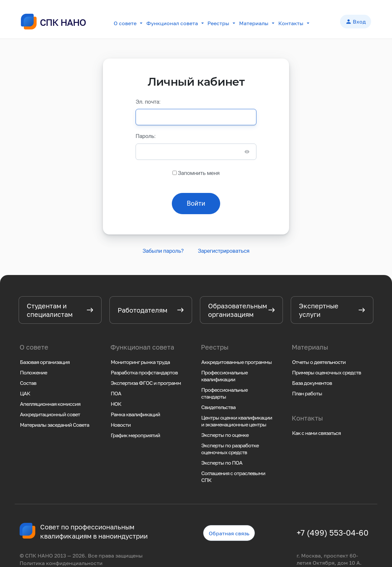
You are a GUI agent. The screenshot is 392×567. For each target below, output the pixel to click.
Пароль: (146, 136)
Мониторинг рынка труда (140, 362)
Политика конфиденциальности (61, 563)
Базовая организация (45, 362)
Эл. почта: (148, 102)
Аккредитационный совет (50, 414)
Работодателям (142, 310)
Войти (196, 203)
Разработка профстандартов (144, 372)
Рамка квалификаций (135, 414)
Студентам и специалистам (50, 310)
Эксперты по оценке (225, 435)
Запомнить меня (199, 173)
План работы (307, 393)
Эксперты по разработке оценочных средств (230, 449)
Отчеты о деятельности (319, 362)
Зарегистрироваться (224, 251)
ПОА (116, 393)
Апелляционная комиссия (50, 404)
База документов (312, 383)
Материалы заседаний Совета (55, 425)
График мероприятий (135, 435)
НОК (116, 404)
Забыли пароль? (163, 251)
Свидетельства (218, 407)
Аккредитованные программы (237, 362)
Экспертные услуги (319, 310)
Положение (33, 372)
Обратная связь (229, 533)
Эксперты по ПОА (222, 463)
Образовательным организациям (237, 310)
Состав (28, 383)
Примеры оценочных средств (327, 372)
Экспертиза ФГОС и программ (146, 383)
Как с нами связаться (316, 433)
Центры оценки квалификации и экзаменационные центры (237, 421)
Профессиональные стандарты (224, 393)
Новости (121, 425)
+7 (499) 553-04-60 (333, 533)
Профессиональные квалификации (224, 376)
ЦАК (25, 393)
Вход (356, 22)
